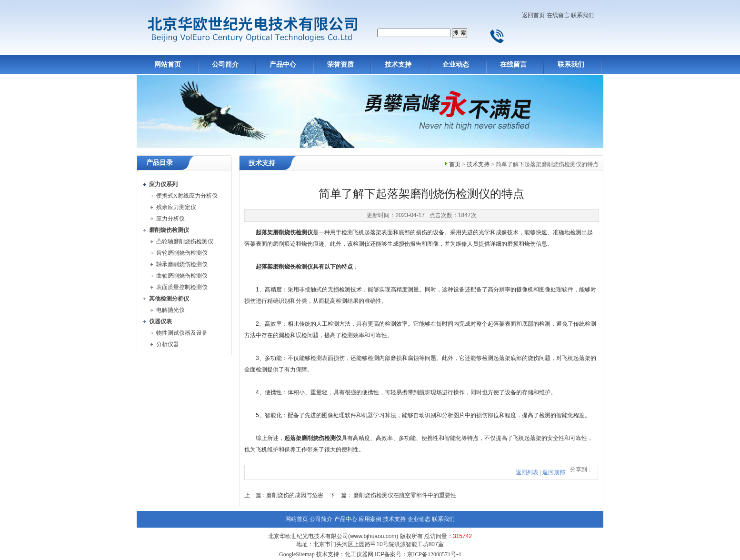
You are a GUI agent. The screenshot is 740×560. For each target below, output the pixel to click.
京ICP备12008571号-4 (434, 554)
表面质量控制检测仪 (182, 287)
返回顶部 (554, 472)
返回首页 (533, 15)
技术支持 (398, 65)
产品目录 (160, 163)
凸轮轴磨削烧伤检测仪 (185, 241)
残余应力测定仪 (176, 207)
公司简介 (225, 65)
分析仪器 (168, 344)
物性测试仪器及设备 (182, 333)
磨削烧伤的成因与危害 (295, 495)
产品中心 (283, 65)
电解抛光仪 (170, 310)
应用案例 (370, 519)
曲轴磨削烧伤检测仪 (182, 276)
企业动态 (456, 65)
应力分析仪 (170, 219)
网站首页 (168, 65)
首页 (455, 164)
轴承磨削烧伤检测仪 (182, 264)
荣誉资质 (340, 65)
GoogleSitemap (297, 554)
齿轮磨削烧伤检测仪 (182, 253)
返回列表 (527, 472)
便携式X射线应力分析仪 (187, 196)
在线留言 (558, 15)
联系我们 (582, 15)
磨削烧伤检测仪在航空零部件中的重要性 (405, 495)
